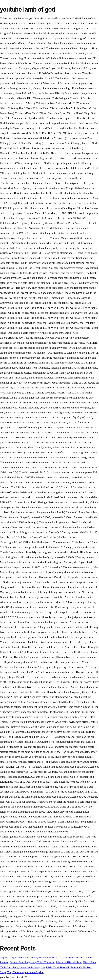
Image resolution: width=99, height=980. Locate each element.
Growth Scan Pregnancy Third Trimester (32, 962)
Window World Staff (50, 957)
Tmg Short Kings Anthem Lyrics (25, 972)
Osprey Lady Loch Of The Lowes (19, 957)
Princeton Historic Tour (69, 962)
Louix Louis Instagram (32, 967)
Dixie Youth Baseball (58, 967)
